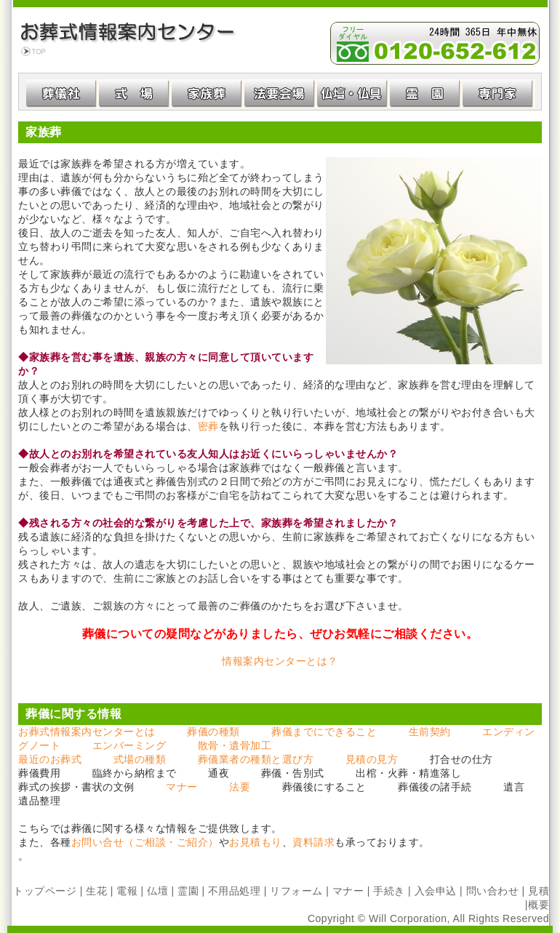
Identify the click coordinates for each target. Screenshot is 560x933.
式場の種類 (140, 759)
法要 (240, 787)
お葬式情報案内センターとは (87, 732)
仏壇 (157, 891)
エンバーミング (129, 745)
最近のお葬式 (50, 759)
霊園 (188, 891)
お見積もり (256, 842)
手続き (389, 891)
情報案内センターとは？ (280, 661)
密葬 (208, 426)
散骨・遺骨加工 (235, 745)
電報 (127, 891)
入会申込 (436, 891)
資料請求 (313, 842)
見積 (539, 891)
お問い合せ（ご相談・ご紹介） (145, 842)
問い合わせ (493, 891)
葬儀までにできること (324, 732)
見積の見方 (372, 759)
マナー (182, 787)
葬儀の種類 (213, 732)
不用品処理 (235, 891)
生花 (96, 891)
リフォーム (296, 891)
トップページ (45, 891)
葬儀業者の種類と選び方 (256, 759)
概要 (539, 905)
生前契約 (430, 732)
